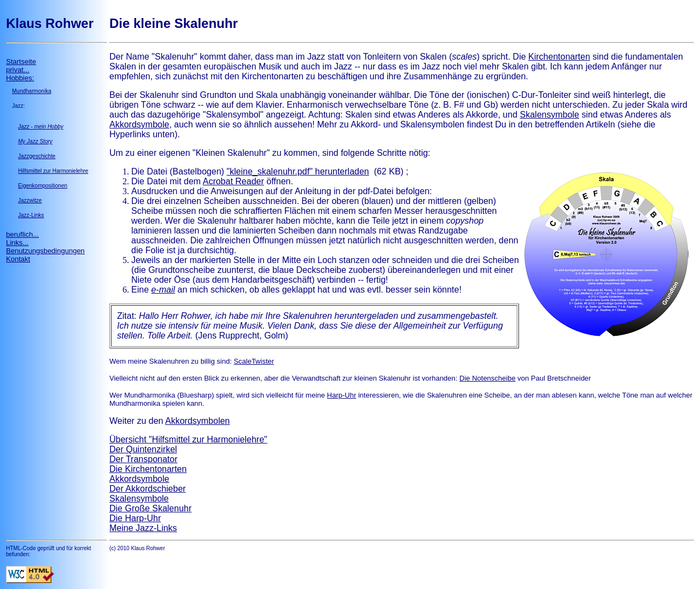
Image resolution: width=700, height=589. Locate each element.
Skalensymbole (550, 115)
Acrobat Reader (234, 181)
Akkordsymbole (139, 124)
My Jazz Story (35, 141)
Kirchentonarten (559, 57)
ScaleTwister (254, 361)
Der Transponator (144, 459)
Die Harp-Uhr (135, 518)
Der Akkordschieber (148, 489)
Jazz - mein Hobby (41, 127)
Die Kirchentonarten (148, 469)
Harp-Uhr (342, 395)
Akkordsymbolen (197, 421)
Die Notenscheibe (488, 378)
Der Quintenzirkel (143, 449)
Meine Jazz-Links (143, 528)
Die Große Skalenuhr (150, 508)
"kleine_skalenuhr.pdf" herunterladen (297, 171)
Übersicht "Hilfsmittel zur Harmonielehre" (188, 439)
